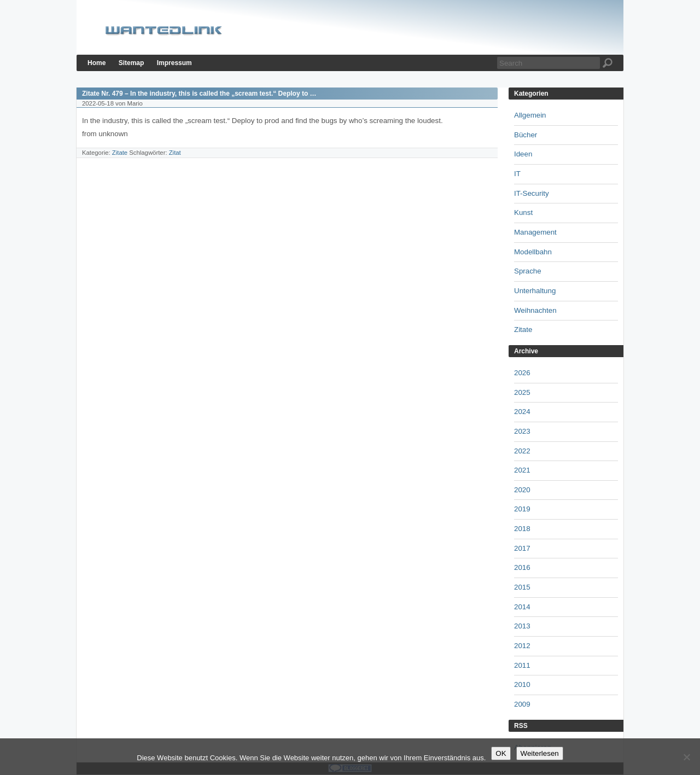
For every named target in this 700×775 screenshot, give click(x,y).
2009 (522, 704)
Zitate (120, 153)
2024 (522, 412)
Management (535, 232)
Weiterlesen (540, 753)
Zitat (175, 153)
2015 (522, 587)
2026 (522, 373)
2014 (522, 607)
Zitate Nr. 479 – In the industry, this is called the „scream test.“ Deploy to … (199, 94)
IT (517, 174)
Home (97, 63)
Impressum (174, 63)
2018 (522, 529)
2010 (522, 684)
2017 (522, 548)
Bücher (526, 135)
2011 (522, 665)
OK (501, 753)
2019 (522, 509)
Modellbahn (533, 252)
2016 (522, 567)
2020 (522, 490)
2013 (522, 626)
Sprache (528, 271)
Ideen (523, 154)
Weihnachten (535, 310)
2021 (522, 470)
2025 (522, 392)
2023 (522, 431)
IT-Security (532, 193)
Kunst (523, 212)
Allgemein (530, 115)
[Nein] (686, 757)
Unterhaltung (535, 291)
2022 (522, 451)
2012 (522, 646)
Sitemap (132, 63)
